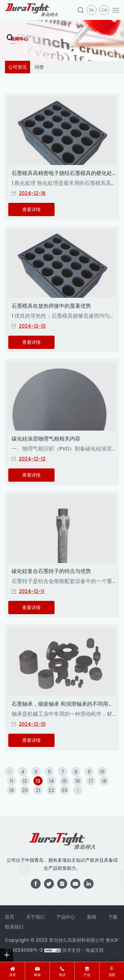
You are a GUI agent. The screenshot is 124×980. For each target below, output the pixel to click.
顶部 (112, 975)
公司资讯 (18, 67)
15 (64, 781)
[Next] (78, 790)
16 (78, 781)
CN (104, 10)
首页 (13, 975)
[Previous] (10, 772)
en (92, 10)
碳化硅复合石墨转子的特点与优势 (51, 571)
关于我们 (35, 917)
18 (104, 781)
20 (25, 790)
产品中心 (66, 917)
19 (12, 790)
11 (12, 781)
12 (25, 781)
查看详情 (31, 209)
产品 (87, 975)
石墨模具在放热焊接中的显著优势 (51, 306)
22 (51, 790)
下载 (113, 917)
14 (51, 781)
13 (38, 781)
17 (91, 781)
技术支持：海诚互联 (83, 950)
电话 (62, 975)
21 (38, 790)
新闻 (92, 917)
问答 (39, 67)
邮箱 (37, 975)
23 (64, 790)
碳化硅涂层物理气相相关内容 (46, 439)
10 (102, 772)
